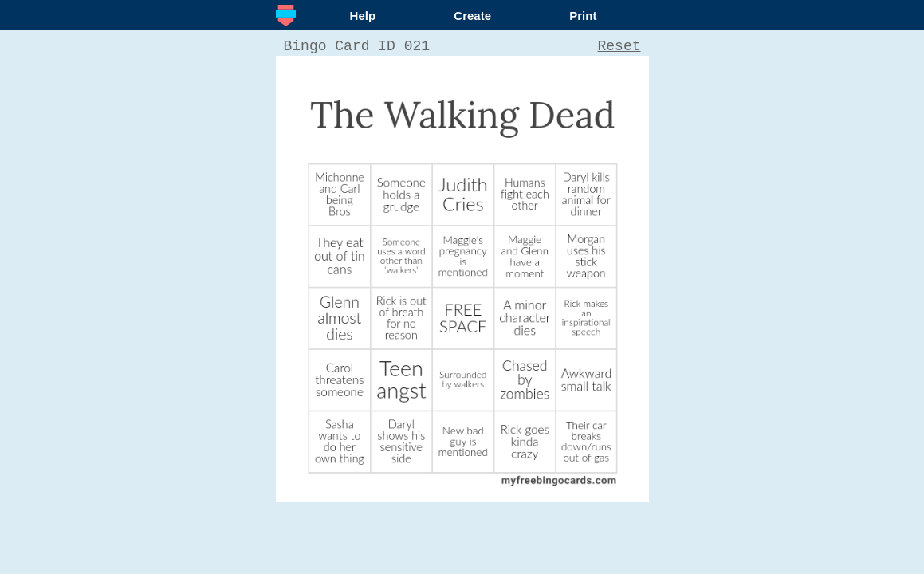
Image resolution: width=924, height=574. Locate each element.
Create (472, 16)
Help (363, 16)
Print (583, 16)
